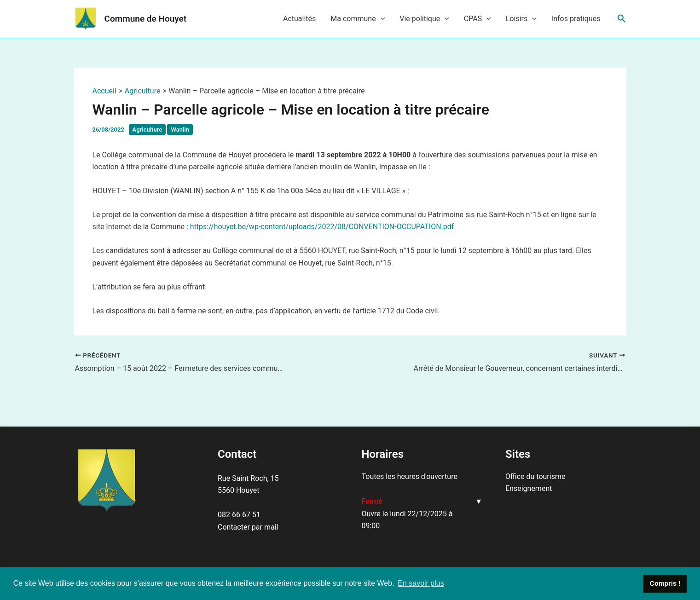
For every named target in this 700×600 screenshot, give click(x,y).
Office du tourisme (535, 476)
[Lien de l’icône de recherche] (622, 19)
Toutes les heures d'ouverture (410, 476)
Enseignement (529, 488)
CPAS (477, 19)
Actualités (299, 19)
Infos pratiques (576, 19)
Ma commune (358, 19)
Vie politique (424, 19)
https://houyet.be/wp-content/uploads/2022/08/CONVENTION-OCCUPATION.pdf (322, 227)
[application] (381, 19)
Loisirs (521, 19)
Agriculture (148, 130)
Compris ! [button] (665, 583)
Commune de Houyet (146, 19)
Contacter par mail (248, 527)
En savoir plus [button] (421, 583)
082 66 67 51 (239, 515)
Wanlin (180, 130)
